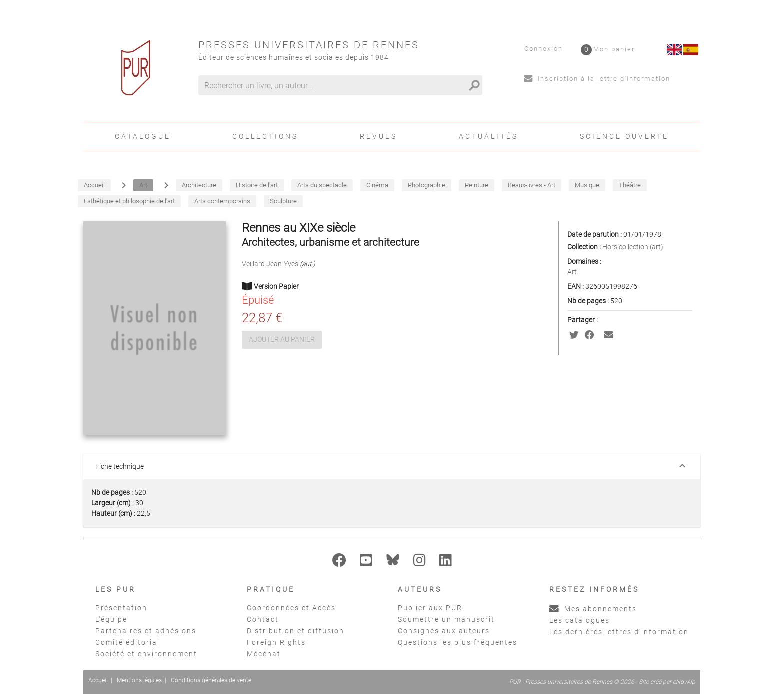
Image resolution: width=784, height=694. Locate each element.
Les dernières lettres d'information (619, 632)
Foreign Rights (276, 642)
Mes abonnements (593, 609)
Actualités (489, 136)
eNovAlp (684, 682)
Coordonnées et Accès (291, 608)
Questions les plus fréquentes (458, 642)
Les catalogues (580, 620)
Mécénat (264, 654)
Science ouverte (624, 136)
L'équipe (111, 619)
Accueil (98, 680)
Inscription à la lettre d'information (597, 79)
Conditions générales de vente (211, 680)
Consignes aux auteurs (444, 631)
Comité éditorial (128, 642)
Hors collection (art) (633, 247)
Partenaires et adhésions (146, 631)
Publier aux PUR (430, 608)
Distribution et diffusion (296, 631)
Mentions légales (139, 680)
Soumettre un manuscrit (446, 619)
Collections (265, 136)
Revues (379, 136)
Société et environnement (146, 654)
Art (572, 272)
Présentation (121, 608)
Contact (263, 619)
